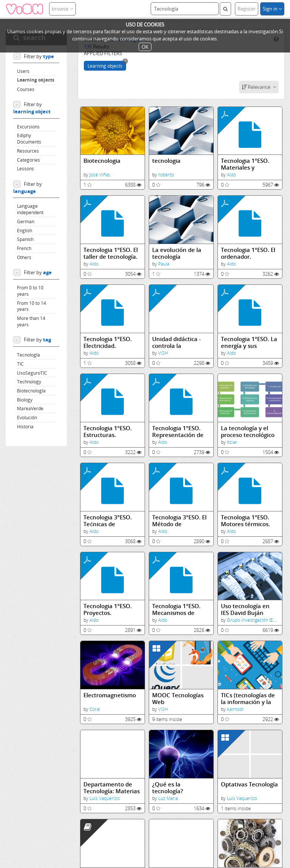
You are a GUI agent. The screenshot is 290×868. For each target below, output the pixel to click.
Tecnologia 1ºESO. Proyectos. (108, 609)
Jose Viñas (100, 175)
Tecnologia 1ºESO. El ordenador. (248, 253)
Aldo (231, 175)
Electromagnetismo (110, 695)
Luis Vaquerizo (105, 798)
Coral (95, 709)
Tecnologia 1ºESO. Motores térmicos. (245, 521)
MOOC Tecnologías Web (178, 699)
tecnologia (166, 161)
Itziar (232, 442)
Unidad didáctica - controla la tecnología (177, 342)
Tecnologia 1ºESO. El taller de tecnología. (111, 253)
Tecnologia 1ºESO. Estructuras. (108, 432)
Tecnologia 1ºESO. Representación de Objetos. (178, 432)
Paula (164, 264)
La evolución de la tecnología (177, 253)
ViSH (163, 353)
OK (145, 47)
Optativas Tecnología (249, 784)
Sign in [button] (272, 9)
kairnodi (235, 709)
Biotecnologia (102, 161)
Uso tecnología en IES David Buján (245, 609)
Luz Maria (168, 798)
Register (247, 9)
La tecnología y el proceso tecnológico (248, 432)
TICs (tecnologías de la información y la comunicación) (248, 699)
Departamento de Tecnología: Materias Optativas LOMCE (112, 788)
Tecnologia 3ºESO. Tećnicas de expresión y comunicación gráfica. (108, 521)
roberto (166, 175)
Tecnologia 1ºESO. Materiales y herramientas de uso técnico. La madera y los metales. (249, 164)
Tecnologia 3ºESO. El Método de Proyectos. (179, 521)
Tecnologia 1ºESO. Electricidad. (108, 342)
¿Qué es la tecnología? (168, 788)
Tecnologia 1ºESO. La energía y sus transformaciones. (249, 342)
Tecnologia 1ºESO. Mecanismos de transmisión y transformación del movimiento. (178, 609)
